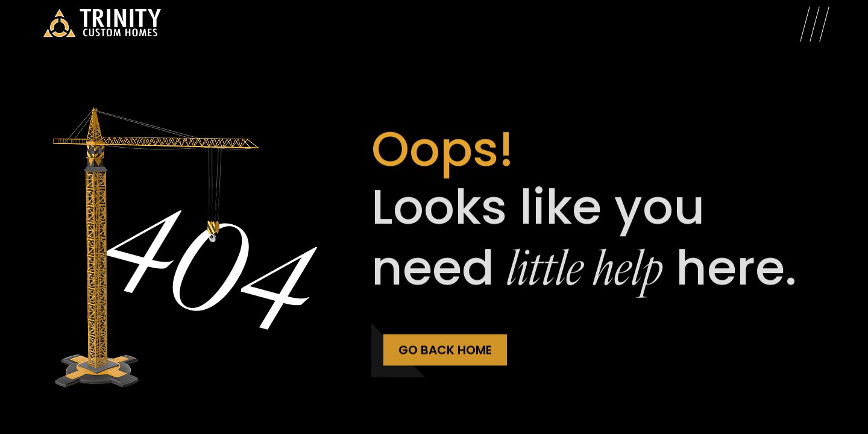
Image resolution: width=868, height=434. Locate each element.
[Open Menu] (815, 24)
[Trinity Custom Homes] (102, 24)
